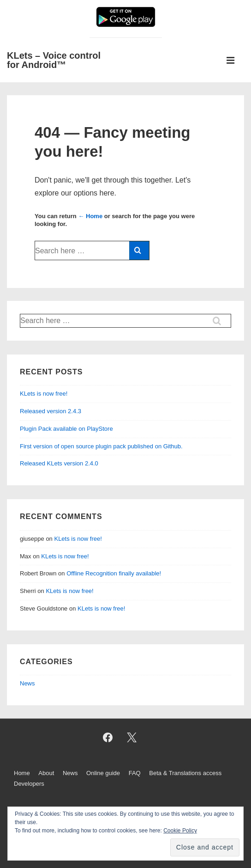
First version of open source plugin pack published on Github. (101, 446)
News (27, 683)
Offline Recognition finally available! (114, 573)
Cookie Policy (180, 831)
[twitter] (132, 738)
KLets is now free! (44, 394)
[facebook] (108, 738)
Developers (29, 784)
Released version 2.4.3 (51, 411)
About (46, 773)
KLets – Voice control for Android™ (54, 60)
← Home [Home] (90, 216)
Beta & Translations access (185, 773)
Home (22, 773)
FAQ (135, 773)
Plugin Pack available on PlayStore (66, 429)
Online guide (103, 773)
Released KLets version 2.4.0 (59, 463)
